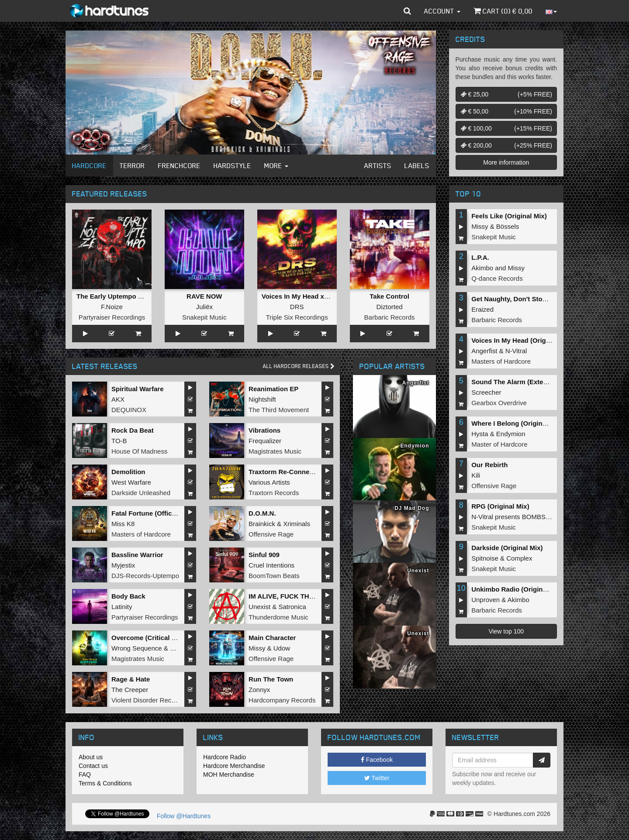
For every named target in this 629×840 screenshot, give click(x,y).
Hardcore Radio (225, 757)
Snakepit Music (204, 317)
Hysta (480, 434)
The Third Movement (279, 410)
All (299, 366)
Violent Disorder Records (148, 700)
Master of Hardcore (499, 444)
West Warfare (131, 482)
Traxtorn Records (274, 493)
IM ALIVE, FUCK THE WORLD (294, 596)
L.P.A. (480, 257)
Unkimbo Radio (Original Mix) (517, 589)
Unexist (259, 607)
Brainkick (262, 524)
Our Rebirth (489, 465)
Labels (417, 165)
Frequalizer (265, 441)
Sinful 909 (264, 555)
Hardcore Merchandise (234, 766)
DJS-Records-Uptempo (145, 576)
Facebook (377, 760)
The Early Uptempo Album (117, 296)
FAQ (85, 775)
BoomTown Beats (274, 576)
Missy (257, 648)
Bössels (508, 226)
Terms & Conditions (105, 783)
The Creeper (130, 690)
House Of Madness (139, 451)
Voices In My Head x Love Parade (313, 296)
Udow (282, 648)
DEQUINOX (129, 410)
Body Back (128, 596)
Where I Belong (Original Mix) (517, 423)
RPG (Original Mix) (500, 506)
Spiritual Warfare (137, 389)
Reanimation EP (273, 389)
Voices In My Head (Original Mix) (522, 340)
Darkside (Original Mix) (507, 548)
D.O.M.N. (262, 513)
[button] (407, 11)
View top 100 (506, 631)
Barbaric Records (390, 317)
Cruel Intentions (271, 565)
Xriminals (297, 524)
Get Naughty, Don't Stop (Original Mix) (531, 299)
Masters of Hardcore (141, 534)
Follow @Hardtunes (184, 816)
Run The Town (271, 679)
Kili (476, 475)
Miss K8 (123, 524)
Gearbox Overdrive (499, 403)
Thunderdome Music (278, 617)
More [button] (276, 165)
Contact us (93, 766)
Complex (519, 558)
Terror (132, 165)
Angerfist (484, 351)
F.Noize (112, 307)
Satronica (292, 607)
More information (506, 162)
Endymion (511, 434)
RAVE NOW (204, 296)
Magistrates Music (275, 451)
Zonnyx (259, 690)
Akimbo (482, 268)
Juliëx (204, 307)
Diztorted (390, 307)
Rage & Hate (131, 679)
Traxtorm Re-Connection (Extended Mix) (311, 472)
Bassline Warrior (137, 555)
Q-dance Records (497, 278)
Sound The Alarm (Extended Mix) (522, 382)
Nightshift (262, 399)
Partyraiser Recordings (112, 317)
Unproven (486, 600)
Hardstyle (232, 165)
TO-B (119, 441)
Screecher (486, 392)
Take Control (389, 296)
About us (91, 757)
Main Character (272, 638)
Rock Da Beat (133, 430)
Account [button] (442, 11)
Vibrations (264, 430)
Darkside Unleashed (141, 493)
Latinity (122, 607)
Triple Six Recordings (297, 317)
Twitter (377, 778)
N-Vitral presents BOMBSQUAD (518, 517)
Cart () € (503, 11)
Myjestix (123, 565)
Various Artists (269, 482)
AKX (118, 399)
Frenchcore (179, 165)
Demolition (128, 472)
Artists (378, 165)
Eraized (482, 309)
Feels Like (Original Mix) (509, 216)
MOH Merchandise (229, 775)
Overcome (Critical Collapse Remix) (167, 638)
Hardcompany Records (282, 700)
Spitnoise (485, 558)
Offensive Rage (271, 534)
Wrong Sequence (137, 648)
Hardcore (89, 165)
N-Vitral (516, 351)
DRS (297, 307)
